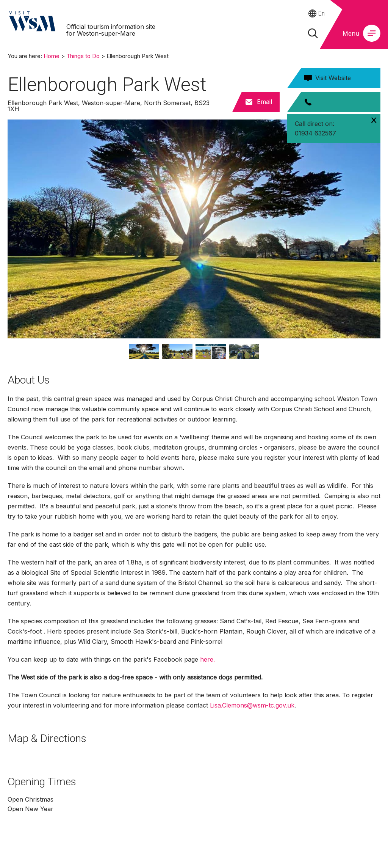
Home (52, 56)
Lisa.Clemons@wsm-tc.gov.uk (252, 705)
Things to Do (83, 56)
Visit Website (333, 78)
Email (264, 102)
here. (207, 659)
